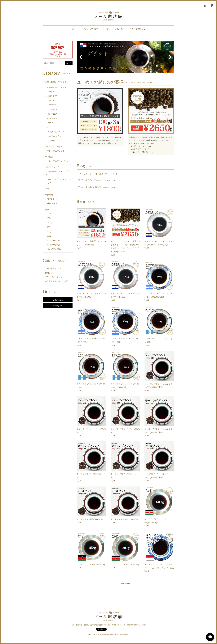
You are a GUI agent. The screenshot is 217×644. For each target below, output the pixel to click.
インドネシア (53, 118)
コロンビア (52, 96)
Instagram (58, 305)
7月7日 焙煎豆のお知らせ (89, 180)
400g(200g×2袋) (54, 240)
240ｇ (50, 223)
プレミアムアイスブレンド (59, 161)
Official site (58, 300)
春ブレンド (52, 199)
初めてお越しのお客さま (56, 82)
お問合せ (49, 273)
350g (49, 236)
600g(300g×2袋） (54, 245)
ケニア (50, 127)
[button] (137, 29)
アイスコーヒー (52, 157)
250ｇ (50, 227)
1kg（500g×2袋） (55, 249)
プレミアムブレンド (56, 151)
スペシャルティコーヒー (56, 88)
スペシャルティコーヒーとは (90, 174)
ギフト (48, 189)
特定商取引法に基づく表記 (56, 281)
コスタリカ (52, 110)
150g (49, 218)
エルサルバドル (54, 136)
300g (49, 232)
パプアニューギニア (56, 132)
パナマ (50, 123)
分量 (47, 210)
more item (125, 584)
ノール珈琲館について (55, 269)
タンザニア (52, 114)
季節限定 (49, 195)
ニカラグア (52, 141)
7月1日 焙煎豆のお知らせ (89, 187)
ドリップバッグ (52, 167)
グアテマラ (52, 105)
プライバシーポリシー (55, 277)
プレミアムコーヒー (54, 147)
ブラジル (51, 92)
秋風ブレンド (53, 203)
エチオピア (52, 101)
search (69, 63)
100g (49, 214)
